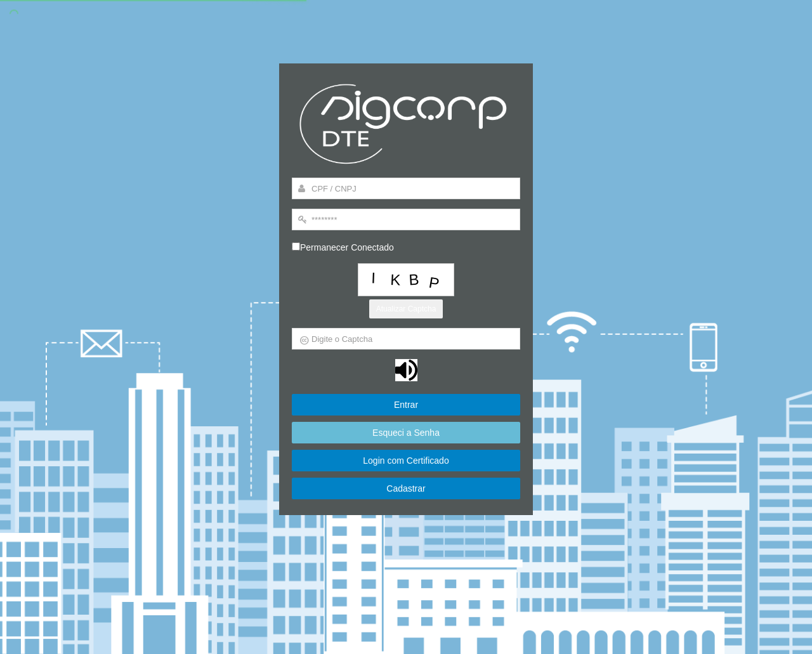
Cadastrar (406, 490)
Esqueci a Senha (406, 434)
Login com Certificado (406, 462)
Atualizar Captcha (406, 309)
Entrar (406, 405)
